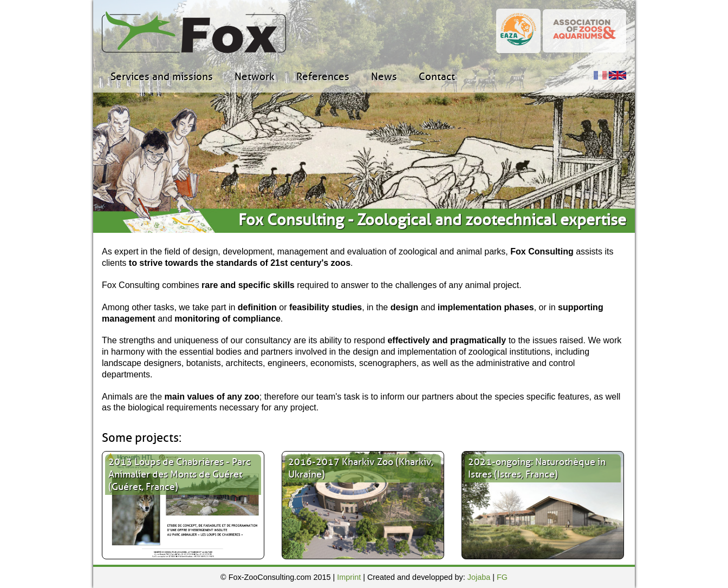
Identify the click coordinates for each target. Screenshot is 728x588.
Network (255, 77)
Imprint (349, 577)
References (323, 77)
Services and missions (162, 77)
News (384, 77)
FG (502, 577)
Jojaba (479, 577)
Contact (437, 77)
